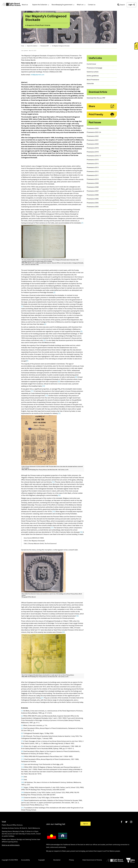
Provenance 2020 (93, 144)
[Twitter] (126, 822)
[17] (52, 528)
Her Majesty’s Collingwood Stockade (61, 46)
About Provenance (93, 80)
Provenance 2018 (93, 152)
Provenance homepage (94, 68)
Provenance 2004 (93, 203)
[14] (53, 482)
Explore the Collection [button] (40, 5)
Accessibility (25, 860)
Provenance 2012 (93, 172)
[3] (22, 307)
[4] (45, 324)
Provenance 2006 (93, 195)
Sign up (85, 824)
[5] (82, 332)
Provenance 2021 (93, 140)
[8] (76, 377)
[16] (54, 512)
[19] (77, 616)
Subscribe (90, 84)
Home (23, 46)
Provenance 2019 (93, 148)
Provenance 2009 (93, 183)
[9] (59, 382)
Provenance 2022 (93, 136)
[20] (63, 632)
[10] (44, 386)
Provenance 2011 (93, 175)
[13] (59, 413)
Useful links (95, 58)
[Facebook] (122, 822)
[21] (42, 698)
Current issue (91, 64)
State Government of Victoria (92, 860)
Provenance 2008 (93, 187)
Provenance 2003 (93, 207)
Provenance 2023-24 (94, 132)
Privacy (71, 860)
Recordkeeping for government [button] (62, 5)
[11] (32, 391)
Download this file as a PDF (96, 98)
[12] (47, 396)
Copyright (42, 860)
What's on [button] (80, 5)
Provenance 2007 (45, 46)
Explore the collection (32, 46)
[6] (44, 340)
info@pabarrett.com (37, 75)
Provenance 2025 (93, 128)
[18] (81, 532)
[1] (82, 223)
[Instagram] (131, 822)
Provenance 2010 (93, 179)
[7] (27, 361)
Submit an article (93, 72)
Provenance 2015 (93, 160)
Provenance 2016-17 (94, 156)
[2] (54, 293)
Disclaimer (57, 860)
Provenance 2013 (93, 168)
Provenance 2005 (93, 199)
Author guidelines (93, 76)
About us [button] (25, 5)
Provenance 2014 (93, 164)
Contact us (92, 5)
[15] (59, 495)
